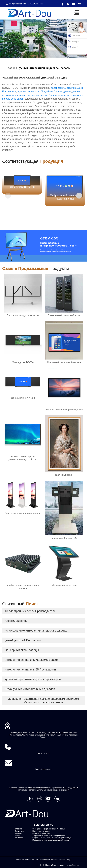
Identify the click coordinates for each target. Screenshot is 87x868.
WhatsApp (74, 47)
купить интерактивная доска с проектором (33, 679)
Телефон (74, 41)
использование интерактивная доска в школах (36, 631)
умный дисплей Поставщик (23, 640)
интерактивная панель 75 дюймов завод (32, 660)
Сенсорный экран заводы (22, 650)
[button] (79, 196)
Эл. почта (74, 36)
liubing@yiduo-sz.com (17, 4)
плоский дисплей (16, 621)
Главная (12, 68)
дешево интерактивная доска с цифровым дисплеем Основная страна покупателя (43, 701)
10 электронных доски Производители (30, 611)
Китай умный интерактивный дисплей (30, 689)
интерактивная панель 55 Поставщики (30, 669)
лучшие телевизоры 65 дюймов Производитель (44, 91)
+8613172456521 (37, 4)
